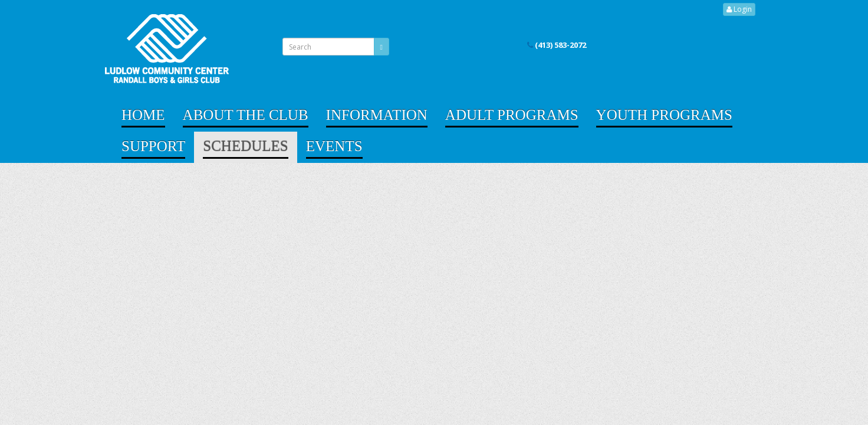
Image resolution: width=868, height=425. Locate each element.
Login (739, 9)
